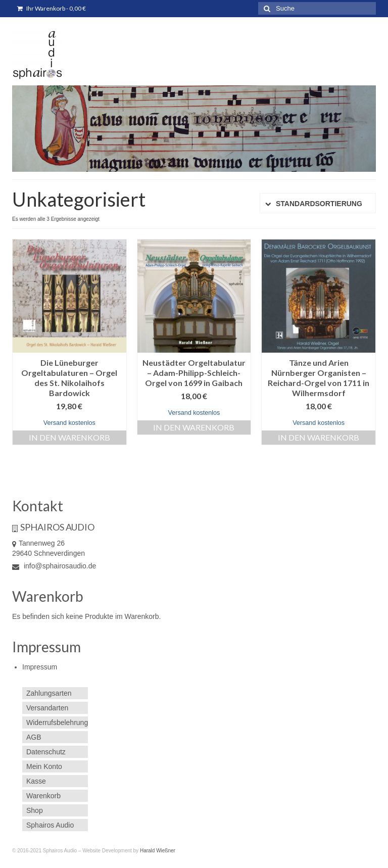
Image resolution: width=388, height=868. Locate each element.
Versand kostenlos (69, 423)
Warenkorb (43, 796)
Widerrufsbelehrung (57, 722)
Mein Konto (44, 766)
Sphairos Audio (50, 825)
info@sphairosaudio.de (54, 566)
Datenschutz (46, 752)
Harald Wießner (158, 851)
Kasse (36, 781)
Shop (35, 810)
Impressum (40, 667)
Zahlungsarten (49, 693)
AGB (34, 737)
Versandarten (47, 708)
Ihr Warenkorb (52, 8)
